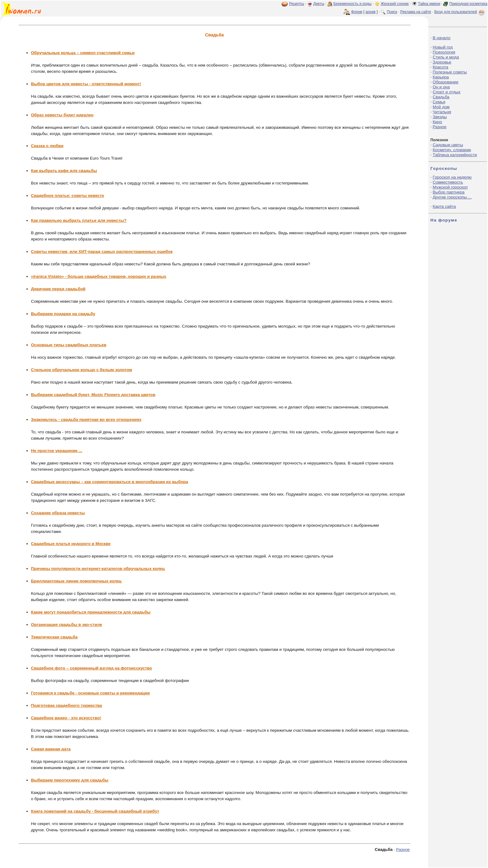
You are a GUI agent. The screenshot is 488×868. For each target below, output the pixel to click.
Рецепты (297, 4)
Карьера (441, 77)
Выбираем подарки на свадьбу (63, 314)
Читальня (442, 112)
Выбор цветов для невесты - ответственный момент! (86, 84)
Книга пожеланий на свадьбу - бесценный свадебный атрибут (95, 811)
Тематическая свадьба (54, 637)
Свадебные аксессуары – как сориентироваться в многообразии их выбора (110, 482)
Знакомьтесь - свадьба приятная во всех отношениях (86, 420)
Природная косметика (468, 4)
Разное (403, 849)
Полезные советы (450, 72)
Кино (437, 122)
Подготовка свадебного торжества (67, 705)
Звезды (440, 117)
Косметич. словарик (452, 150)
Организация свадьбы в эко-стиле (67, 625)
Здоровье (442, 62)
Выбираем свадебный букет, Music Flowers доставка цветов (93, 395)
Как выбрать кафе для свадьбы (64, 171)
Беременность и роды (352, 4)
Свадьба (441, 97)
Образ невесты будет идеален (62, 115)
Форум (357, 12)
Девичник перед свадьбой (58, 289)
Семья (439, 102)
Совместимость (448, 182)
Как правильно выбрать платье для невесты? (79, 220)
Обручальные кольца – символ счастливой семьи (83, 53)
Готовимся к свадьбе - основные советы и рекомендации (91, 693)
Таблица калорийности (455, 155)
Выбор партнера (448, 192)
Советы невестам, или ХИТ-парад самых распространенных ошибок (102, 252)
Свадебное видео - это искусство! (66, 718)
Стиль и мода (446, 57)
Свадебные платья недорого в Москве (71, 544)
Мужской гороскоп (450, 187)
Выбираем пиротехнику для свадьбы (70, 780)
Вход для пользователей (460, 12)
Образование (446, 82)
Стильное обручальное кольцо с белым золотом (82, 370)
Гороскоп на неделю (452, 177)
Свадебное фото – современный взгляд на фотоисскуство (92, 668)
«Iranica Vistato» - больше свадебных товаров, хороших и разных (99, 276)
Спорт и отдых (446, 92)
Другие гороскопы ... (452, 197)
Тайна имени (429, 4)
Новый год (443, 47)
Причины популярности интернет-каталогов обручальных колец (98, 569)
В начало (441, 38)
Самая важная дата (51, 749)
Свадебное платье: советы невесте (68, 196)
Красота (440, 67)
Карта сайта (444, 206)
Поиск (392, 12)
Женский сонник (395, 4)
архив (370, 12)
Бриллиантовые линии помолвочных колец (76, 581)
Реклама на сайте (416, 12)
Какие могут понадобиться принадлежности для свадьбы (91, 612)
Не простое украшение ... (57, 451)
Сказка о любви (47, 146)
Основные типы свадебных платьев (69, 345)
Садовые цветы (448, 145)
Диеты (319, 4)
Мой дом (441, 107)
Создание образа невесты (58, 513)
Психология (444, 52)
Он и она (441, 87)
